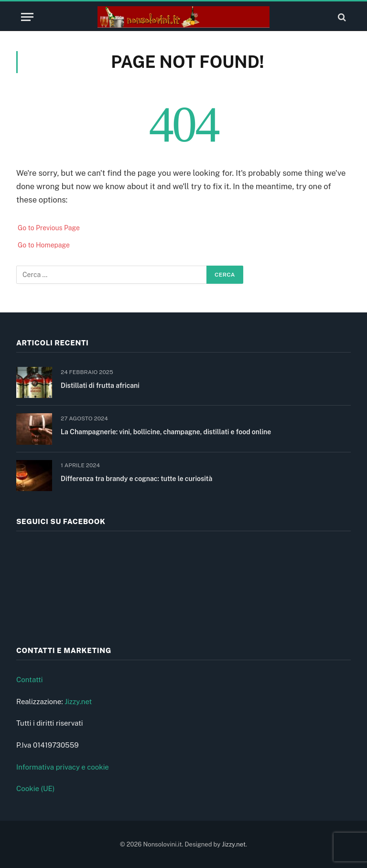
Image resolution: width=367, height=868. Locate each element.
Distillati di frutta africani (100, 386)
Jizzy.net (78, 702)
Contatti (30, 680)
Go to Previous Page (49, 228)
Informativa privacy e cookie (63, 767)
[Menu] (27, 17)
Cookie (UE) (36, 788)
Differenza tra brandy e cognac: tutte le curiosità (136, 479)
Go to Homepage (44, 245)
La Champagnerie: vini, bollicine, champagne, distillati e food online (166, 432)
